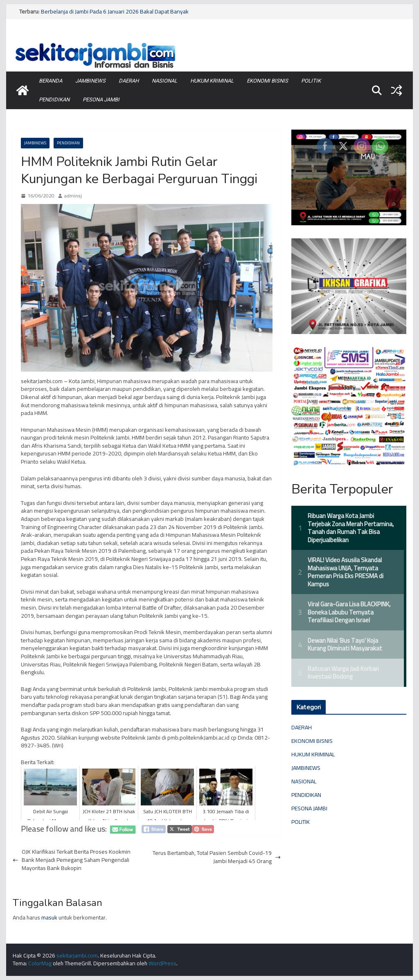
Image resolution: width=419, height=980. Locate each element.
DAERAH (129, 81)
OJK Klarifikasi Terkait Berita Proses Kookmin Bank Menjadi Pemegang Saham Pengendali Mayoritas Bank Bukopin (72, 860)
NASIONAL (164, 81)
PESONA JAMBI (101, 100)
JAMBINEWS (90, 81)
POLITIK (311, 81)
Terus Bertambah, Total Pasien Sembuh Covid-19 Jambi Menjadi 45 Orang (217, 857)
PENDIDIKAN (54, 100)
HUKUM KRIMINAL (212, 81)
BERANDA (51, 81)
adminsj (73, 196)
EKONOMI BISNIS (267, 81)
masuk (49, 917)
